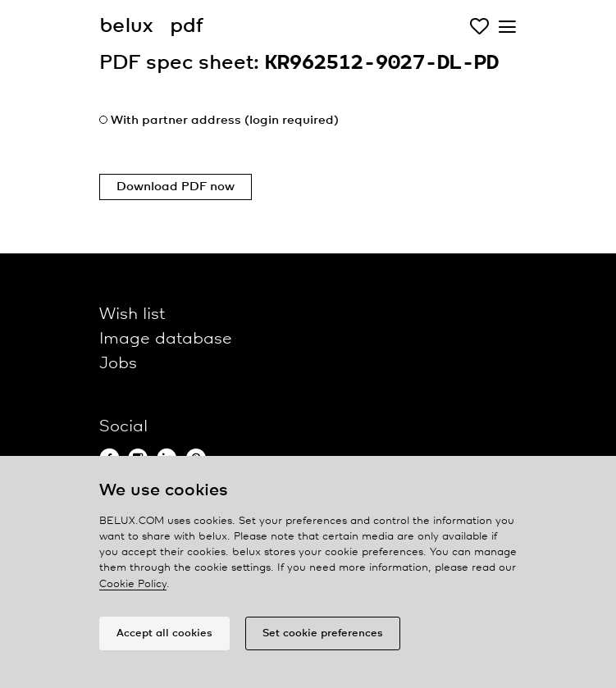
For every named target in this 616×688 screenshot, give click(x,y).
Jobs (118, 364)
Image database (166, 339)
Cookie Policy (133, 584)
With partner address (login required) (225, 121)
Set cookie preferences (323, 633)
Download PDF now (176, 187)
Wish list (132, 314)
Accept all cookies (164, 633)
